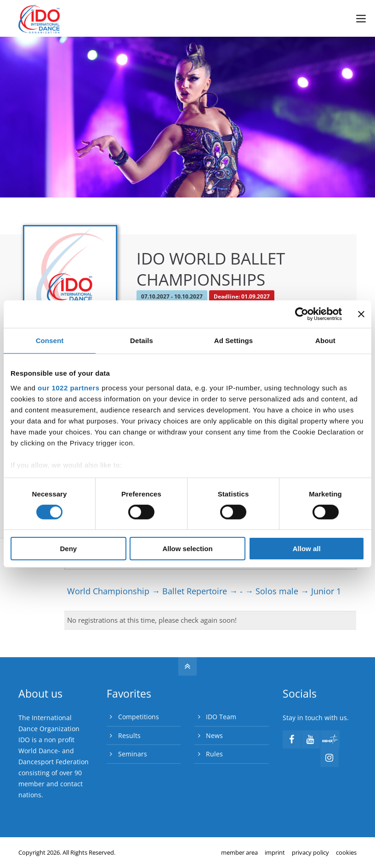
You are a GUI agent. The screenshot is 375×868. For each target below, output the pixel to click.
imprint (275, 852)
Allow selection (187, 549)
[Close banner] (361, 314)
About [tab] (325, 341)
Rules (214, 754)
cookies (346, 852)
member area (239, 852)
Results (129, 736)
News (214, 736)
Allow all (307, 549)
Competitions (139, 717)
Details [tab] (142, 341)
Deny (68, 549)
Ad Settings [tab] (233, 341)
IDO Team (221, 717)
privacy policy (310, 852)
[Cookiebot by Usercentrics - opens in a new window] (302, 314)
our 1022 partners (68, 387)
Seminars (133, 754)
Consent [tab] (50, 341)
